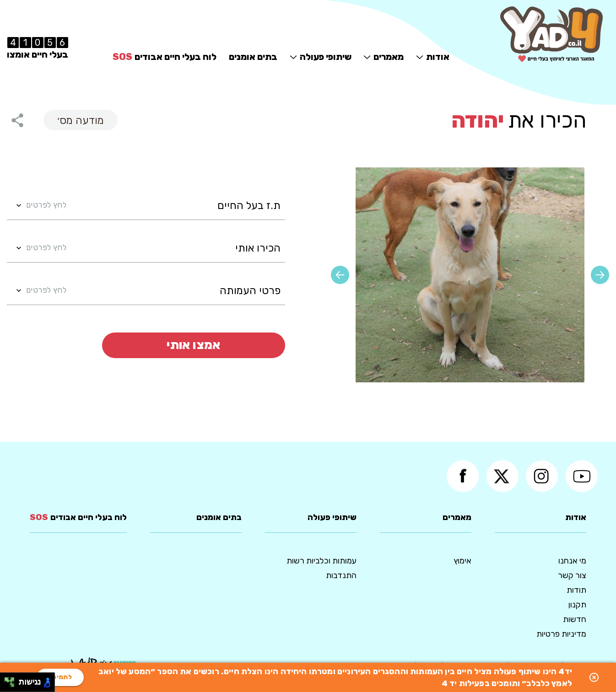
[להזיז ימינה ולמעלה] (12, 680)
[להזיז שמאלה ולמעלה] (7, 680)
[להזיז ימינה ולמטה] (12, 685)
